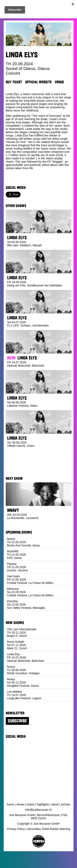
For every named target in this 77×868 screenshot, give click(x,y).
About (55, 804)
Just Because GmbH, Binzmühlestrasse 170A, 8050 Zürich (38, 817)
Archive (66, 804)
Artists (31, 804)
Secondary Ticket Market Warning (49, 829)
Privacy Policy (16, 829)
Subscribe (17, 721)
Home (10, 804)
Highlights (43, 804)
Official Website (38, 82)
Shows (21, 804)
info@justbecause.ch (38, 810)
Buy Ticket (14, 82)
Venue (59, 82)
